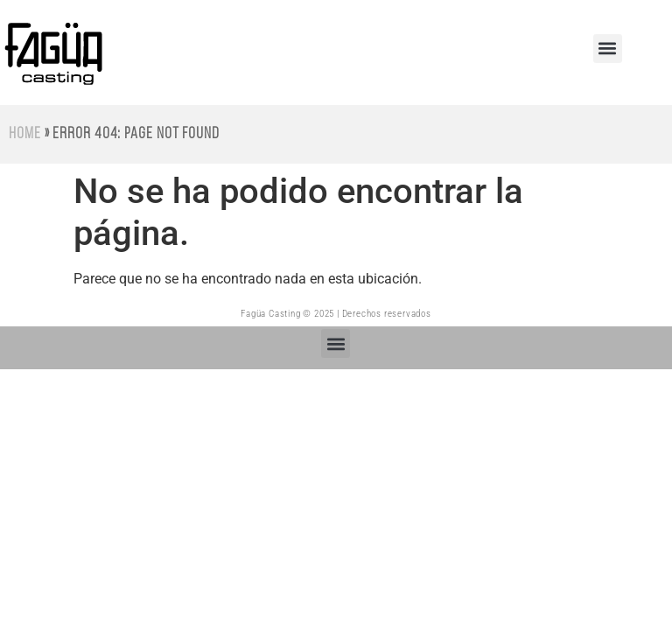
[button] (608, 49)
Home (25, 134)
